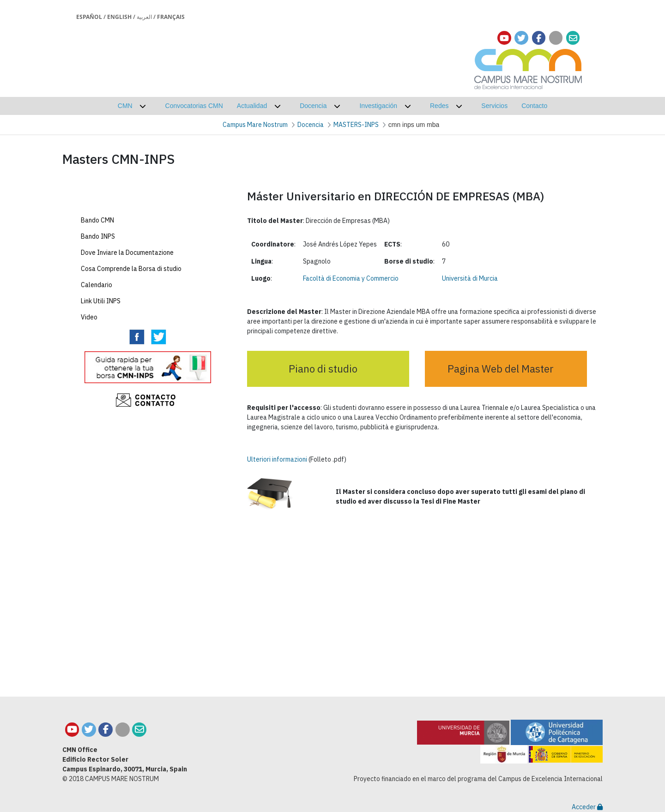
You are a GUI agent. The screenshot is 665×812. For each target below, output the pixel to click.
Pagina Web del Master (501, 369)
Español (89, 17)
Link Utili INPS (101, 361)
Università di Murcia (470, 278)
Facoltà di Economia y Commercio (351, 278)
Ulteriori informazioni (277, 459)
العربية (144, 17)
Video (89, 377)
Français (171, 17)
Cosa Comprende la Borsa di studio (131, 328)
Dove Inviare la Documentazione (127, 312)
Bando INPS (98, 296)
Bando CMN (97, 280)
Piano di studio (323, 369)
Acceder (587, 807)
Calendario (97, 344)
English (119, 17)
